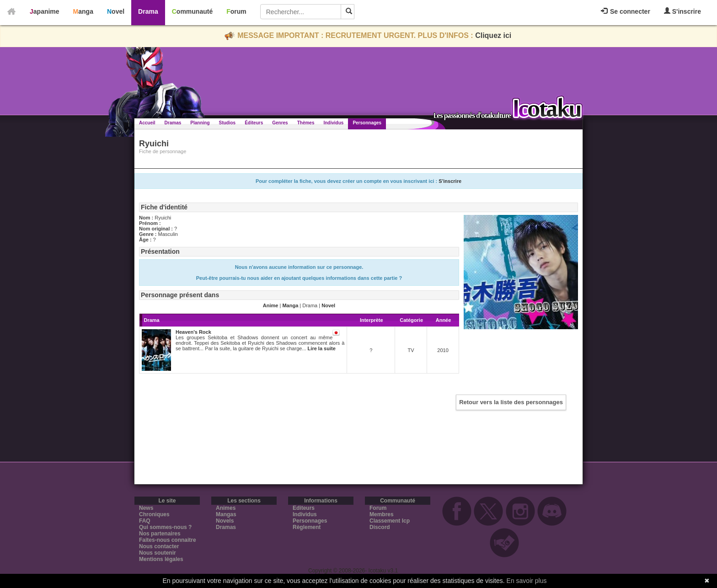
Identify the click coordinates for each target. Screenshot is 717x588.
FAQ (145, 521)
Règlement (307, 527)
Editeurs (304, 508)
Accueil (147, 123)
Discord (380, 527)
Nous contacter (159, 546)
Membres (382, 514)
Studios (227, 123)
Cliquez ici (493, 35)
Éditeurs (254, 123)
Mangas (226, 514)
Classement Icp (390, 521)
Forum (236, 11)
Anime (271, 305)
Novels (225, 521)
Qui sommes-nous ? (165, 527)
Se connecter (626, 11)
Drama (148, 11)
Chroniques (154, 514)
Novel (116, 11)
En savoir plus (527, 581)
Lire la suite (322, 348)
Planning (200, 123)
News (146, 508)
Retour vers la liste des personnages (511, 402)
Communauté (192, 11)
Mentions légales (161, 559)
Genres (280, 123)
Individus (333, 123)
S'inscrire (682, 11)
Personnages (367, 123)
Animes (226, 508)
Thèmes (306, 123)
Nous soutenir (158, 553)
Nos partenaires (160, 534)
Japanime (45, 11)
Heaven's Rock (193, 332)
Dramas (173, 123)
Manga (83, 11)
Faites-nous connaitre (168, 540)
